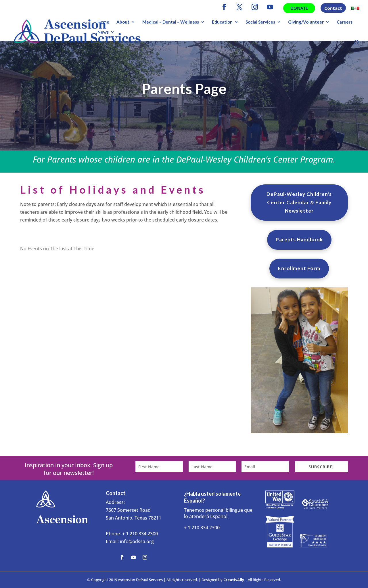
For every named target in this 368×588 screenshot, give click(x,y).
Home (103, 22)
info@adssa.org (137, 541)
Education (222, 22)
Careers (345, 22)
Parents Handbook (299, 239)
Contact (333, 8)
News (103, 32)
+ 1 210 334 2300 (140, 534)
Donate (299, 8)
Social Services (260, 22)
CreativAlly (234, 580)
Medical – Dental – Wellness (171, 22)
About (123, 22)
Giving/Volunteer (306, 22)
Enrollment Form (299, 268)
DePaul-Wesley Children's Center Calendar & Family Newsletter (299, 202)
